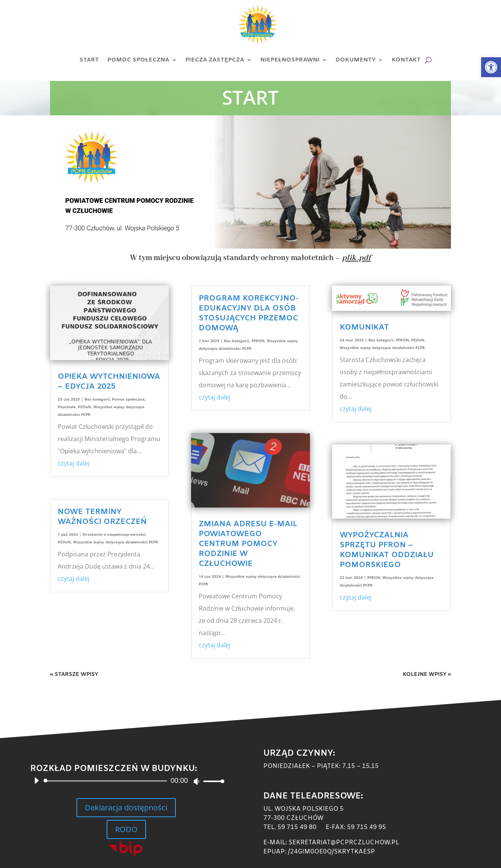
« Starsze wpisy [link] (74, 675)
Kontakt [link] (406, 60)
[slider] (106, 781)
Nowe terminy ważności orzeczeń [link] (102, 517)
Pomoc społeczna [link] (138, 60)
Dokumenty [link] (356, 60)
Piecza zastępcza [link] (215, 60)
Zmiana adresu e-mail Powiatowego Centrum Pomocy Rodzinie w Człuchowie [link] (248, 544)
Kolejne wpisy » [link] (427, 675)
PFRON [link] (258, 341)
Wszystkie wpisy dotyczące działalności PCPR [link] (116, 542)
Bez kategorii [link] (97, 399)
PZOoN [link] (84, 407)
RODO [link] (126, 829)
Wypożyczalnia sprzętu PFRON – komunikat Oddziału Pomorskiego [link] (387, 550)
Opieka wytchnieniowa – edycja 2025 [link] (109, 382)
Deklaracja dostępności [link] (126, 807)
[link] (491, 67)
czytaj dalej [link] (74, 463)
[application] (126, 781)
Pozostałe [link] (67, 407)
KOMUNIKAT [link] (364, 327)
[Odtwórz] (36, 781)
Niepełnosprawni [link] (290, 60)
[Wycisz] (196, 781)
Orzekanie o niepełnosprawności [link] (114, 534)
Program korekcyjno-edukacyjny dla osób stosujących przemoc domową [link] (249, 313)
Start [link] (89, 60)
